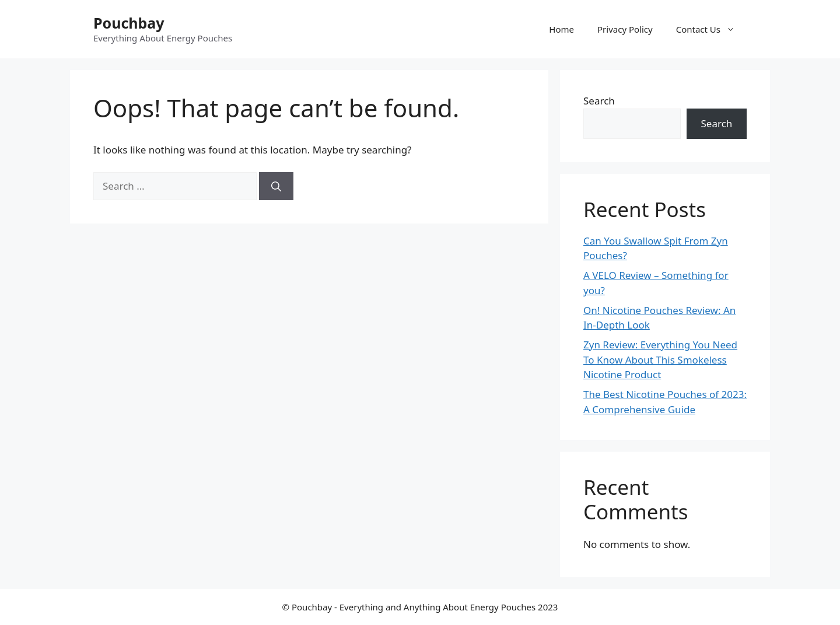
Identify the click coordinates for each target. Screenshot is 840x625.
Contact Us (711, 29)
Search (599, 101)
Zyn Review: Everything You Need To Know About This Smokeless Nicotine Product (660, 359)
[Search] (276, 186)
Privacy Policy (625, 29)
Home (561, 29)
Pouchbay (129, 23)
